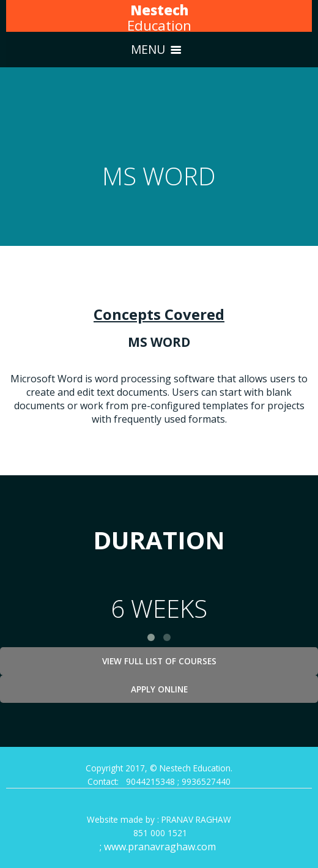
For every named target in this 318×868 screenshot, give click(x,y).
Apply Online (159, 689)
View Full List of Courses (159, 661)
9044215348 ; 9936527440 (178, 781)
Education (159, 18)
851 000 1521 (159, 833)
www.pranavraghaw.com (161, 847)
